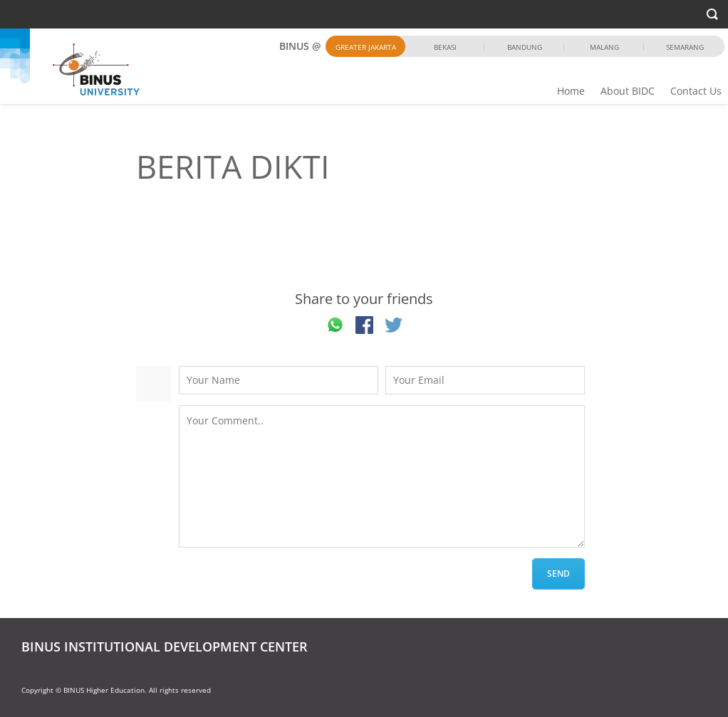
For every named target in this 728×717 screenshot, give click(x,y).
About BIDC (628, 91)
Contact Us (696, 91)
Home (571, 91)
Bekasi (445, 47)
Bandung (525, 47)
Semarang (685, 47)
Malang (604, 47)
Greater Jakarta (366, 47)
